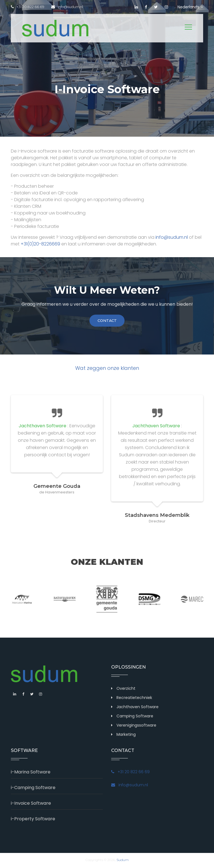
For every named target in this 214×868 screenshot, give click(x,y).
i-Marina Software (31, 773)
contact (107, 321)
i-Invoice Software (31, 804)
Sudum (123, 861)
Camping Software (135, 717)
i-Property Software (33, 820)
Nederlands (190, 7)
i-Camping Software (33, 789)
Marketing (126, 736)
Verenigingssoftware (136, 726)
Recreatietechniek (134, 699)
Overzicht (126, 689)
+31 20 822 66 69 (28, 7)
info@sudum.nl (70, 7)
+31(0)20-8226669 (40, 244)
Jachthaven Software (138, 708)
